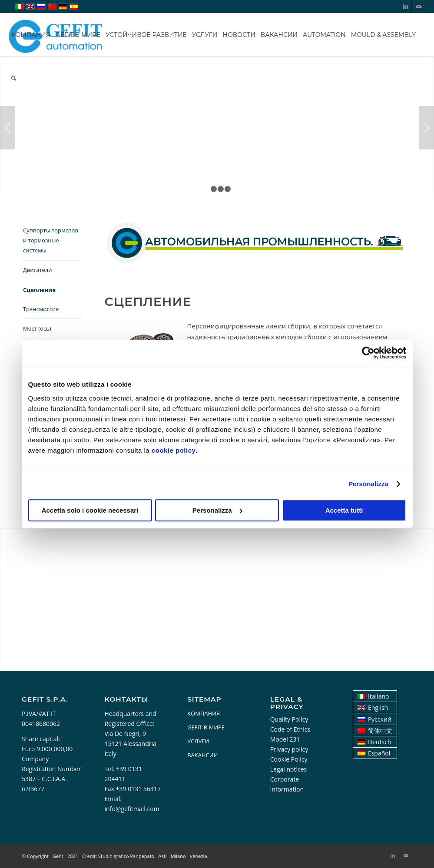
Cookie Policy (289, 759)
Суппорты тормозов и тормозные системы (51, 240)
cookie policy (174, 450)
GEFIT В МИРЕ (206, 727)
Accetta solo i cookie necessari (90, 510)
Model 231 (285, 739)
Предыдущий (8, 128)
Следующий (426, 128)
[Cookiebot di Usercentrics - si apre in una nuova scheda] (368, 353)
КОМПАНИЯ (204, 713)
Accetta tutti (344, 510)
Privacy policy (289, 749)
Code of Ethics (290, 729)
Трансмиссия (41, 309)
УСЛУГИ (198, 741)
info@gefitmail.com (132, 809)
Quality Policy (289, 719)
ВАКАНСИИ (202, 755)
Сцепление (39, 290)
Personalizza (368, 484)
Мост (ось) (37, 328)
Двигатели (38, 270)
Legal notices (289, 769)
